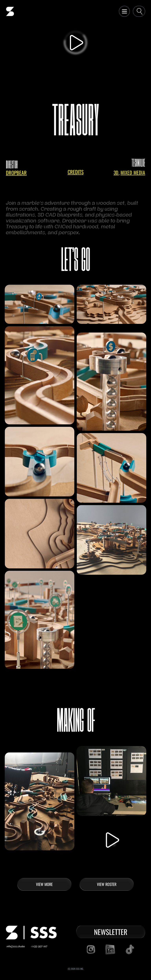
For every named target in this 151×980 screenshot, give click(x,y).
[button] (124, 11)
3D (116, 172)
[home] (10, 11)
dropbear (16, 173)
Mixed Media (133, 172)
